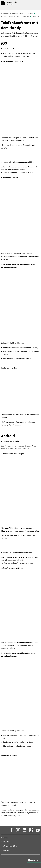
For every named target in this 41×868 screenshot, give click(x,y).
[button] (39, 5)
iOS (26, 36)
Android (34, 36)
